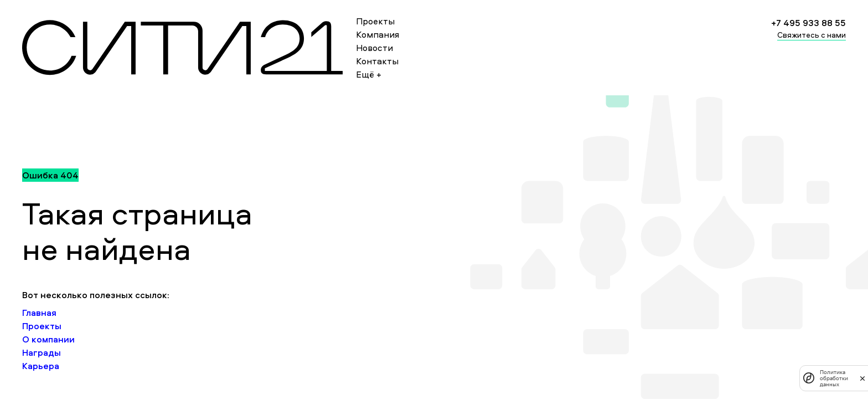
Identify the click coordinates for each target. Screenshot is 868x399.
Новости (374, 48)
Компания (378, 34)
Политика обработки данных (834, 378)
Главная (39, 313)
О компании (48, 339)
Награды (42, 352)
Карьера (41, 366)
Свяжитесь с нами (812, 35)
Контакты (377, 61)
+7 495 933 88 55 (808, 23)
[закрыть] (862, 378)
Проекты (375, 21)
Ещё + (369, 74)
